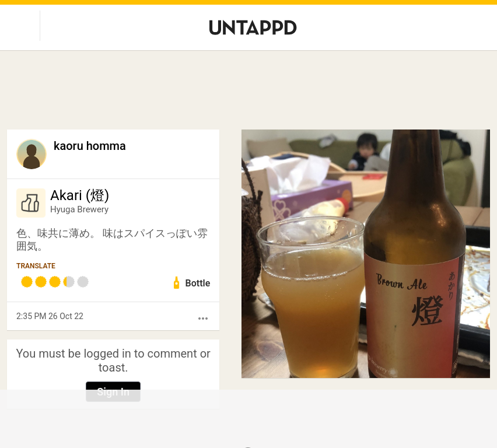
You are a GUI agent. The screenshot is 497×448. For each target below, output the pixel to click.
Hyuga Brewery (79, 209)
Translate (36, 266)
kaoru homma (90, 146)
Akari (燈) (80, 195)
